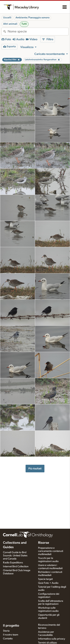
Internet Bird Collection (16, 567)
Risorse (44, 543)
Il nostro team (11, 635)
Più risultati (35, 469)
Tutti (24, 24)
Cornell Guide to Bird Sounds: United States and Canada (15, 556)
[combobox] (38, 32)
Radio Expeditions (13, 563)
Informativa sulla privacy (52, 639)
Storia (6, 631)
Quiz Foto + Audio (48, 583)
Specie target (45, 579)
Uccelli (7, 18)
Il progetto (11, 626)
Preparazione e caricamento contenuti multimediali (51, 551)
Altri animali (10, 24)
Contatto (8, 639)
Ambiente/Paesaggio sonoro (32, 18)
